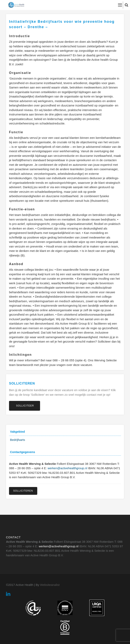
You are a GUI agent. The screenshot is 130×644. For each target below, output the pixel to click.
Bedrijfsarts (18, 440)
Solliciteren (23, 491)
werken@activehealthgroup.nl (68, 468)
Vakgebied (17, 432)
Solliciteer (25, 406)
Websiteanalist (50, 585)
